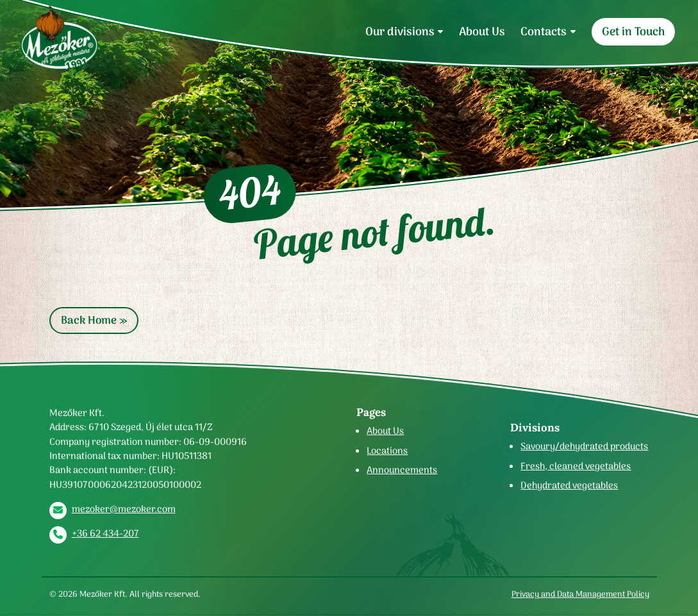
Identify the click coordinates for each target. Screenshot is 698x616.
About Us (482, 31)
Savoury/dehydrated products (584, 446)
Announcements (402, 470)
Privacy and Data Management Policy (580, 594)
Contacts (544, 31)
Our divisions (400, 31)
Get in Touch (633, 31)
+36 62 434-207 (105, 533)
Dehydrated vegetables (569, 485)
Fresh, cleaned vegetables (576, 466)
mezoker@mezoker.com (124, 509)
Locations (387, 451)
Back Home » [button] (94, 320)
